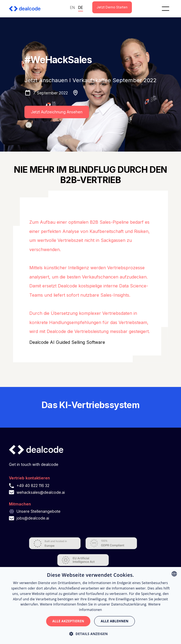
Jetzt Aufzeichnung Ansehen (57, 112)
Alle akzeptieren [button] (68, 621)
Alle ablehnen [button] (115, 621)
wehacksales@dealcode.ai (41, 492)
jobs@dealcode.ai (33, 518)
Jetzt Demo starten (112, 7)
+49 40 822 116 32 (33, 486)
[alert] (90, 605)
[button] (166, 9)
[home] (26, 9)
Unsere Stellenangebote (39, 511)
